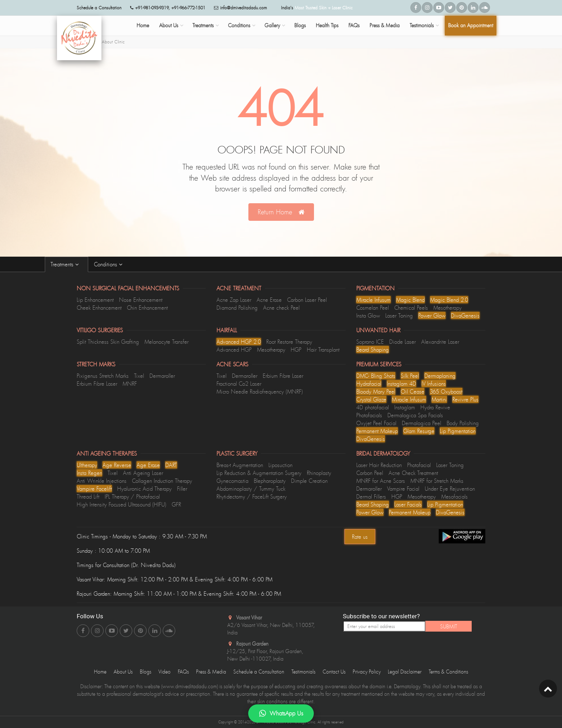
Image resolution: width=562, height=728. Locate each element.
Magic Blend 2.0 (449, 300)
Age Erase (148, 465)
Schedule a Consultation (259, 672)
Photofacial (419, 465)
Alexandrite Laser (440, 342)
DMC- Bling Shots (376, 376)
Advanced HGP (234, 349)
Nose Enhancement (141, 300)
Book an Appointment (471, 25)
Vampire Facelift (94, 489)
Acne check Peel (281, 308)
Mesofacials (454, 496)
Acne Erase (269, 300)
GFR (176, 504)
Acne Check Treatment (413, 473)
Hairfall (227, 330)
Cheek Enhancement (99, 308)
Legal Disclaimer (405, 672)
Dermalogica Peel (421, 423)
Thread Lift (88, 496)
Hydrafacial (369, 384)
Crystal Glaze (371, 399)
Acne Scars (232, 364)
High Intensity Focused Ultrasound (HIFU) (122, 504)
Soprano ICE (370, 342)
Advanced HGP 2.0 (239, 342)
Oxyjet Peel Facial (376, 423)
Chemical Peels (411, 308)
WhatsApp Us (281, 713)
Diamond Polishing (237, 308)
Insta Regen (89, 473)
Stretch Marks (96, 364)
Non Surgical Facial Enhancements (128, 288)
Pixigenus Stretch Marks (103, 376)
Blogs (300, 25)
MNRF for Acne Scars (381, 481)
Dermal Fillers (371, 496)
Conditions (239, 25)
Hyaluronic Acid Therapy (144, 489)
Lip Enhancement (95, 300)
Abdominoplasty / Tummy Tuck (251, 489)
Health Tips (327, 25)
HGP (296, 349)
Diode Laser (403, 342)
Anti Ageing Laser (143, 473)
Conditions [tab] (110, 264)
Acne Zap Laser (234, 300)
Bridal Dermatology (383, 453)
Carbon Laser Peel (307, 300)
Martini (439, 399)
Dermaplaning (440, 376)
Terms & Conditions (448, 672)
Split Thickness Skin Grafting (108, 342)
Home (143, 25)
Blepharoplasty (270, 481)
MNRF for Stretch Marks (437, 481)
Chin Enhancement (147, 308)
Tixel (139, 376)
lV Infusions (434, 384)
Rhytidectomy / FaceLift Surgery (252, 496)
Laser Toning (399, 315)
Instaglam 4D (401, 384)
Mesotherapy (447, 308)
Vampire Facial (403, 489)
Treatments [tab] (66, 264)
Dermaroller (162, 376)
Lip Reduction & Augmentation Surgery (259, 473)
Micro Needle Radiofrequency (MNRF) (260, 391)
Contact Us (334, 672)
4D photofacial (373, 407)
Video (165, 672)
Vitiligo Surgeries (100, 330)
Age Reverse (117, 465)
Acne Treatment (239, 288)
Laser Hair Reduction (379, 465)
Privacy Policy (367, 672)
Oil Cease (413, 391)
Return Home (281, 212)
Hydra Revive (435, 407)
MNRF (130, 384)
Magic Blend (410, 300)
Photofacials (369, 415)
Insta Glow (368, 315)
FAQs (354, 25)
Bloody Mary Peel (376, 391)
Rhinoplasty (319, 473)
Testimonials (422, 25)
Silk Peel (410, 376)
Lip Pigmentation (458, 431)
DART (171, 465)
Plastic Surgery (237, 453)
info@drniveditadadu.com (244, 8)
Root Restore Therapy (289, 342)
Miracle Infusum (373, 300)
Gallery (272, 25)
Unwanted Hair (378, 330)
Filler (182, 489)
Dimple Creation (309, 481)
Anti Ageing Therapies (107, 453)
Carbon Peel (370, 473)
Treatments (203, 25)
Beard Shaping (373, 349)
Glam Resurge (419, 431)
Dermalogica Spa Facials (415, 415)
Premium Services (379, 364)
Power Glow (432, 315)
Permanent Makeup (377, 431)
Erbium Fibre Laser (97, 384)
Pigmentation (375, 288)
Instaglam (405, 407)
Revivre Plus (465, 399)
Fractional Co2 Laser (239, 384)
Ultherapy (87, 465)
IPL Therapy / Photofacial (132, 496)
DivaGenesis (465, 315)
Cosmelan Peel (373, 308)
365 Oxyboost (446, 391)
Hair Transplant (323, 349)
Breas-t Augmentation (240, 465)
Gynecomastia (232, 481)
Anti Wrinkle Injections (102, 481)
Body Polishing (463, 423)
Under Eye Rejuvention (450, 489)
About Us (169, 25)
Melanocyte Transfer (166, 342)
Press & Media (385, 25)
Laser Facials (408, 504)
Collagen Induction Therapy (162, 481)
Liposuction (280, 465)
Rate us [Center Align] (360, 537)
